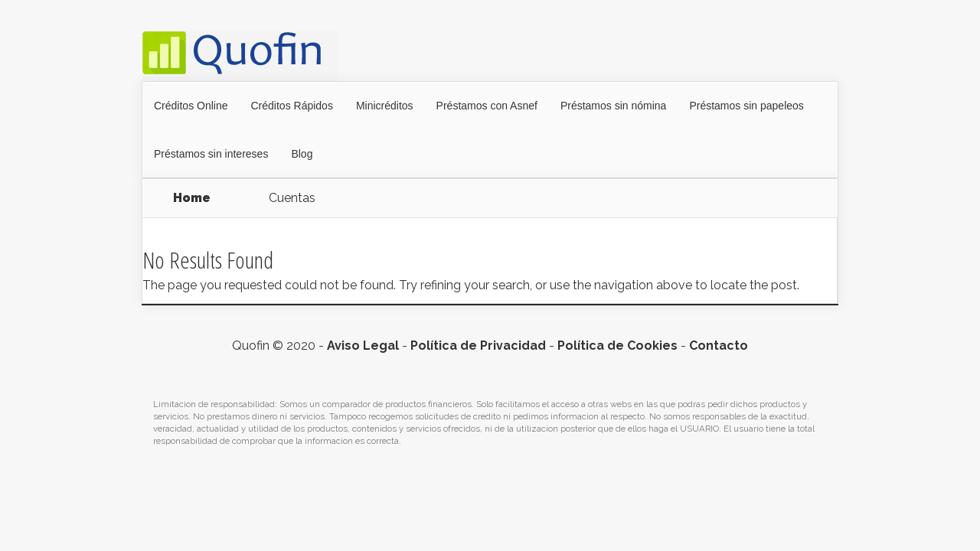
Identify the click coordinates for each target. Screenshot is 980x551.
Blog (302, 154)
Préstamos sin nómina (614, 106)
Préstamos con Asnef (487, 106)
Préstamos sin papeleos (746, 106)
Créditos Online (191, 106)
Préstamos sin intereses (211, 154)
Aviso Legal (363, 346)
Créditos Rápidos (292, 106)
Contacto (719, 346)
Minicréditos (385, 106)
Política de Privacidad (478, 346)
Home (192, 198)
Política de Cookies (617, 346)
